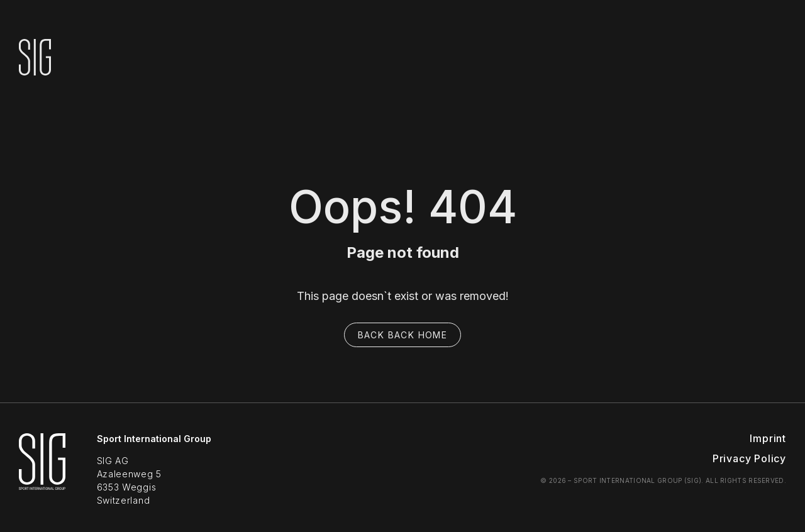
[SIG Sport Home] (42, 470)
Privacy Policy (749, 458)
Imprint (768, 438)
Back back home (403, 335)
